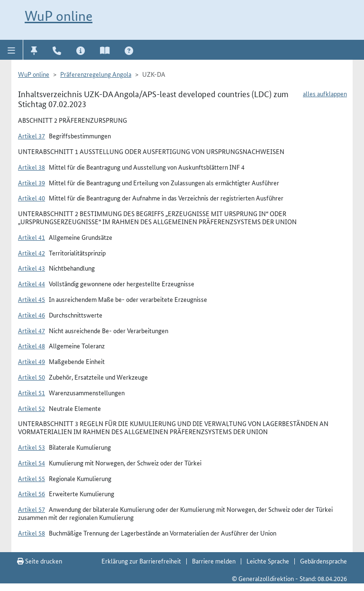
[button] (12, 50)
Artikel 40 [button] (32, 198)
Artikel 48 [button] (32, 346)
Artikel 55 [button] (32, 478)
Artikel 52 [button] (32, 408)
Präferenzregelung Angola (96, 74)
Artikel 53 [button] (32, 447)
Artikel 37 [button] (32, 136)
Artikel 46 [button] (32, 315)
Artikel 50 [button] (32, 377)
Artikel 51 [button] (32, 392)
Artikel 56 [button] (32, 493)
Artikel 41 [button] (32, 237)
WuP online (59, 16)
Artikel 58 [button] (32, 533)
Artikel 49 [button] (32, 361)
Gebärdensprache (323, 561)
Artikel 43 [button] (32, 268)
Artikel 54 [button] (32, 463)
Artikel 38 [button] (32, 167)
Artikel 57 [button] (32, 509)
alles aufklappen (325, 93)
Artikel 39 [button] (32, 182)
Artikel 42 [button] (32, 253)
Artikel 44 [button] (32, 283)
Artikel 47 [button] (32, 330)
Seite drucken (40, 561)
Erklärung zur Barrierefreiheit (141, 561)
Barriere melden (214, 561)
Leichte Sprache (268, 561)
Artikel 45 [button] (32, 299)
